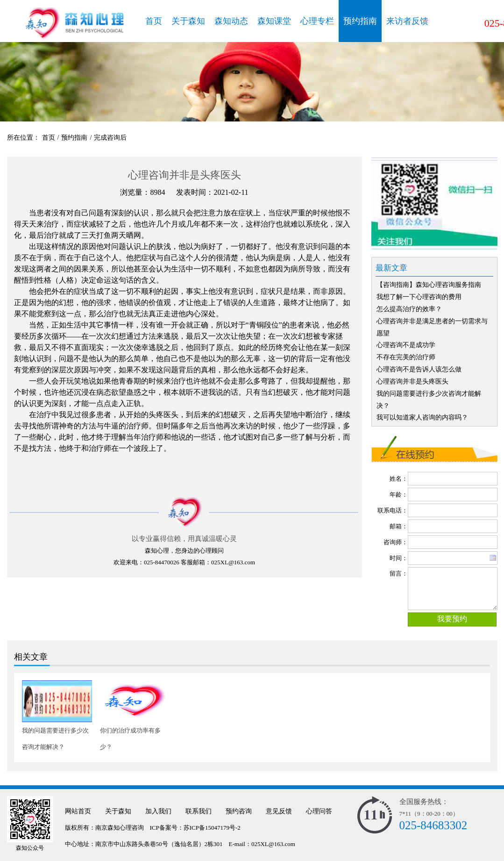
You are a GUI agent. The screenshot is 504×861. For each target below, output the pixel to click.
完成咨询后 (110, 138)
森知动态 (231, 21)
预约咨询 (239, 811)
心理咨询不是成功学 (406, 345)
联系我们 (199, 811)
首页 (154, 21)
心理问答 (319, 811)
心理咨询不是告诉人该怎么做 (419, 369)
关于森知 (188, 21)
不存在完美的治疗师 (406, 357)
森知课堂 (274, 21)
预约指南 (360, 21)
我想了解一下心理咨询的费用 (419, 297)
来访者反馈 (407, 21)
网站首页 (78, 811)
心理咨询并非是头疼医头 (412, 381)
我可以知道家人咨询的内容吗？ (422, 417)
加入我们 (158, 811)
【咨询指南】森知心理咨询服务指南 (429, 285)
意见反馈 (279, 811)
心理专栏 (317, 21)
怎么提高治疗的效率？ (409, 309)
